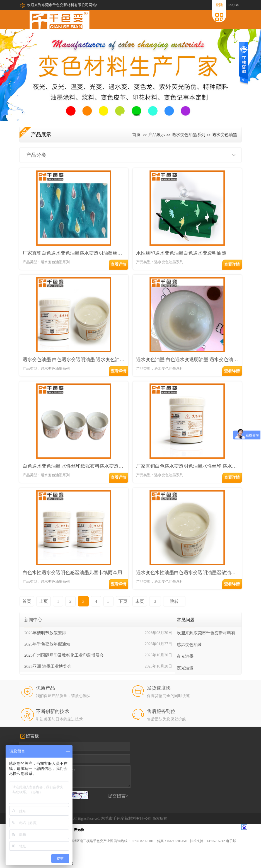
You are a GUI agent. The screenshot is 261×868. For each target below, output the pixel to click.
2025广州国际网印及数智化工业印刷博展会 (64, 643)
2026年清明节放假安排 (45, 621)
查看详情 (119, 264)
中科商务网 (216, 862)
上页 (42, 589)
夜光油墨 (185, 644)
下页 (117, 589)
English (233, 5)
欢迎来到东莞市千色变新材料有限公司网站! (62, 5)
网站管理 (235, 862)
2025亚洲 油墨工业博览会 (48, 654)
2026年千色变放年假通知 (47, 632)
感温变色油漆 (189, 633)
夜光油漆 (185, 656)
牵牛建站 (199, 862)
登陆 (219, 5)
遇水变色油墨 (224, 135)
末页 (133, 589)
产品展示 (157, 135)
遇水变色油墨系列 (188, 135)
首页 (136, 135)
